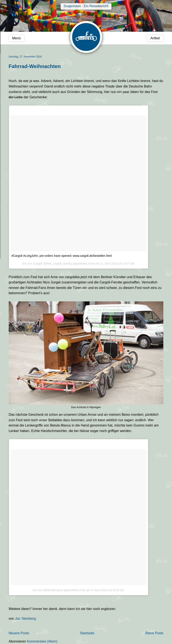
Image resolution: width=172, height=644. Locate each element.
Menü (17, 38)
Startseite (87, 633)
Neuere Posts (19, 633)
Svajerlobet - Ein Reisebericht (86, 6)
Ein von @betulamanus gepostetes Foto (59, 590)
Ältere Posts (154, 633)
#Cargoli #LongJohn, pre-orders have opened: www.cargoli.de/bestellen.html (62, 256)
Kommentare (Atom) (42, 641)
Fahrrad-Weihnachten (35, 66)
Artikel (155, 38)
